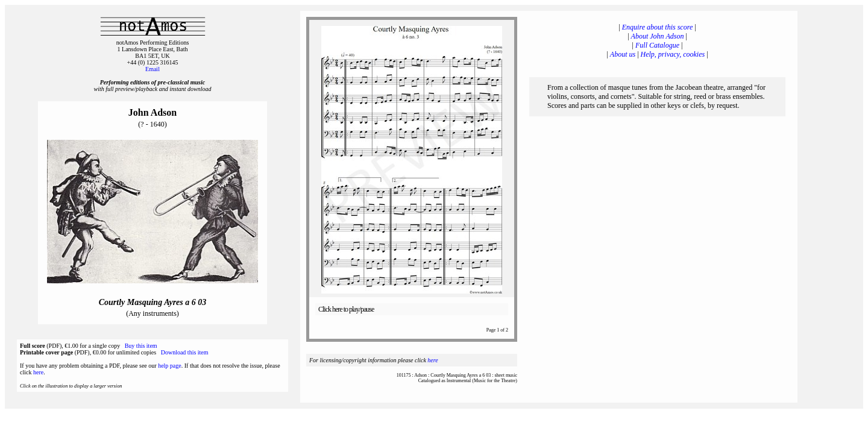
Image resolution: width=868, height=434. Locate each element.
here (38, 372)
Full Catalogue (657, 45)
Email (153, 69)
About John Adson (658, 36)
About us (623, 54)
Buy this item (141, 346)
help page (170, 366)
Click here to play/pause (346, 309)
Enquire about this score (657, 27)
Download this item (185, 352)
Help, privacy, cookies (673, 54)
